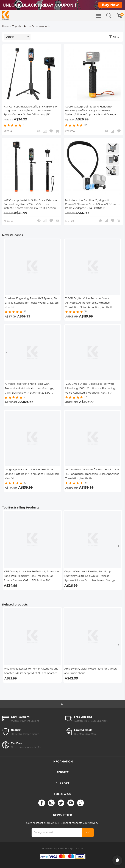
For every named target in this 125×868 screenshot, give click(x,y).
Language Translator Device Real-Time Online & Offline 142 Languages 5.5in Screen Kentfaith (32, 474)
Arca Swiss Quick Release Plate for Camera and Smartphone (91, 671)
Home (6, 27)
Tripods (17, 27)
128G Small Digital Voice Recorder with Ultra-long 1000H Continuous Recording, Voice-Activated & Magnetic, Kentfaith (90, 389)
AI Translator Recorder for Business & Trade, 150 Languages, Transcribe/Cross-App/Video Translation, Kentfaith (92, 474)
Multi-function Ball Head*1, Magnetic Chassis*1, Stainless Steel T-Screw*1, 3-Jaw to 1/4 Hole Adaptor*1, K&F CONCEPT (92, 205)
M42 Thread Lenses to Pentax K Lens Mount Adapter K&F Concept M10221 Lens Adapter (31, 671)
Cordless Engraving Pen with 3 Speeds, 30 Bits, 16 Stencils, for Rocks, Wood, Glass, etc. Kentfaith (32, 303)
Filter (116, 38)
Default (10, 37)
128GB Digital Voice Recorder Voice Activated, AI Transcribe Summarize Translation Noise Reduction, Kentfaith (89, 303)
